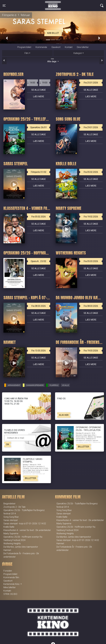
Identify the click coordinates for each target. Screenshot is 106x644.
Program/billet (24, 47)
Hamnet (7, 550)
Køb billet (53, 33)
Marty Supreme (11, 534)
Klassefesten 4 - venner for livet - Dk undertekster (27, 530)
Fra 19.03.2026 (91, 351)
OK (8, 444)
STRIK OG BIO (10, 594)
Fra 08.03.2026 (39, 306)
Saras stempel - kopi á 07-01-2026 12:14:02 (25, 524)
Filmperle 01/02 (39, 172)
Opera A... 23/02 (39, 261)
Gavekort (56, 47)
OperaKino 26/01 (39, 127)
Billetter (83, 447)
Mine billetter (10, 587)
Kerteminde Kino (53, 3)
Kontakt (69, 47)
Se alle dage (39, 90)
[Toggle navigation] (4, 6)
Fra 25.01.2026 (91, 83)
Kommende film (11, 577)
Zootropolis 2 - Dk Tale (14, 507)
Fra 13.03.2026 (39, 351)
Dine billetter (83, 47)
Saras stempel (10, 520)
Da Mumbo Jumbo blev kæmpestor (21, 547)
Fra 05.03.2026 (91, 261)
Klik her (64, 415)
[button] (7, 38)
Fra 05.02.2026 (91, 172)
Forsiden (8, 571)
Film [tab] (27, 53)
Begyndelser (9, 504)
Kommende (41, 47)
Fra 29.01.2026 (91, 127)
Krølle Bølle (9, 527)
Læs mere (39, 97)
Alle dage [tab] (53, 60)
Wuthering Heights (12, 543)
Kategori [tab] (78, 53)
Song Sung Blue (11, 517)
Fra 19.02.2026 (91, 217)
